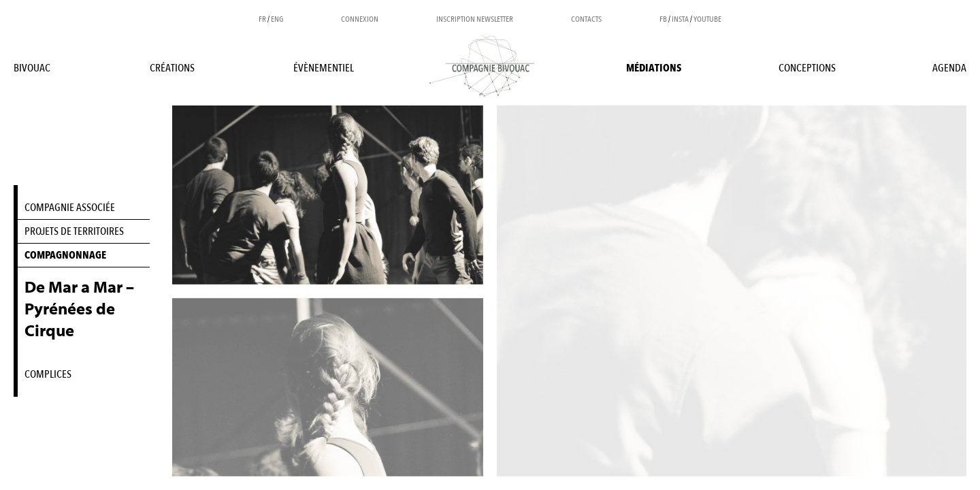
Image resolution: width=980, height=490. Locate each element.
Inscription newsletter (475, 19)
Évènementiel (324, 68)
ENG (277, 19)
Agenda (949, 68)
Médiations (654, 68)
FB (663, 19)
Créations (172, 68)
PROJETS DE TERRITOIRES (74, 231)
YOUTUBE (707, 19)
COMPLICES (48, 374)
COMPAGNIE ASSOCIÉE (70, 208)
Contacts (586, 19)
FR (262, 19)
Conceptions (807, 68)
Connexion (360, 19)
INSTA (680, 19)
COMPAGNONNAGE (65, 255)
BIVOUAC (32, 68)
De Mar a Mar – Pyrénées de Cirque (79, 309)
